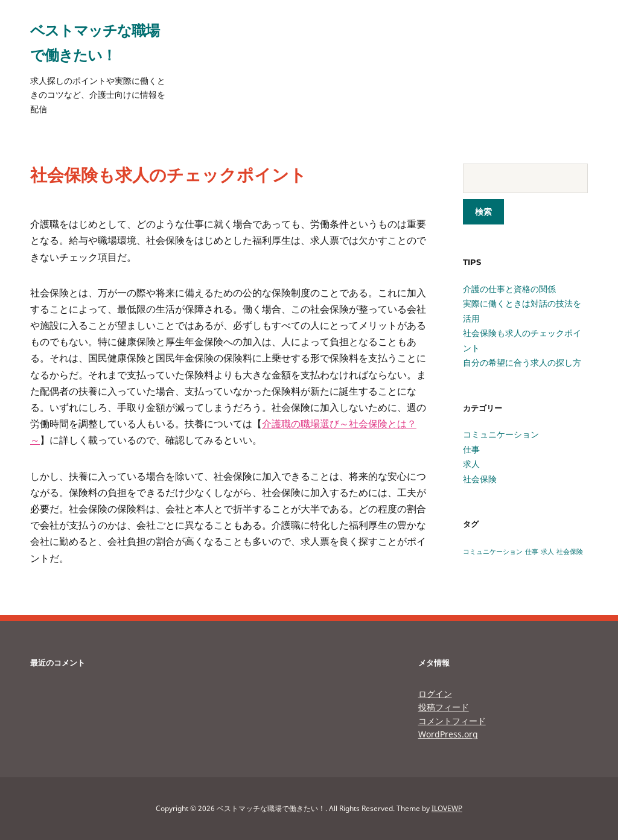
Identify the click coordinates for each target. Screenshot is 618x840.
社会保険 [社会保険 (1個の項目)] (570, 552)
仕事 (471, 449)
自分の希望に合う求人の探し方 (522, 362)
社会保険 (480, 479)
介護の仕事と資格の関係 (509, 289)
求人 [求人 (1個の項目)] (547, 552)
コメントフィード (452, 721)
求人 (471, 464)
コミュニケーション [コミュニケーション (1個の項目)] (493, 552)
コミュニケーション (501, 434)
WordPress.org (448, 734)
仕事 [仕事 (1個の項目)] (532, 552)
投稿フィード (444, 707)
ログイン (435, 694)
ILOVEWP (447, 808)
